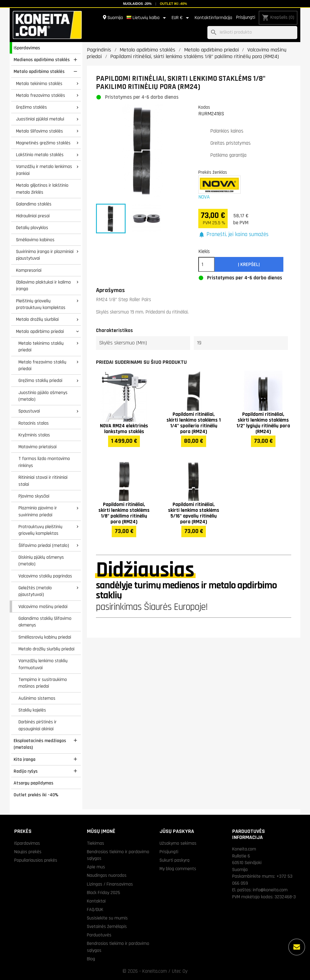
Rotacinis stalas (34, 423)
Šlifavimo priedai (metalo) (44, 545)
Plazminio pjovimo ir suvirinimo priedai (38, 511)
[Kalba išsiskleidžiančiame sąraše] (147, 18)
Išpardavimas (27, 48)
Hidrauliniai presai (33, 216)
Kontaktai (96, 901)
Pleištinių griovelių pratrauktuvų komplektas (41, 304)
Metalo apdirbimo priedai (40, 331)
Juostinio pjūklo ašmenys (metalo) (43, 396)
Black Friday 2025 (104, 893)
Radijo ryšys (26, 771)
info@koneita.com (270, 890)
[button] (234, 235)
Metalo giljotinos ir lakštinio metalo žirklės (42, 189)
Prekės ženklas (213, 172)
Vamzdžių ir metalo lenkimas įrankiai (44, 170)
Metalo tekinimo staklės (39, 84)
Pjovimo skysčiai (34, 496)
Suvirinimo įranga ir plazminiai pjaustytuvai (45, 255)
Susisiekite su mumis (107, 918)
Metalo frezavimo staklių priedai (42, 365)
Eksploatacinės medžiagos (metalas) (40, 744)
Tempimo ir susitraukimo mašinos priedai (43, 683)
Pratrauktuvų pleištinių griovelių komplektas (40, 530)
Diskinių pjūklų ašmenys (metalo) (41, 561)
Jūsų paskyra (177, 831)
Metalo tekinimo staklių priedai (41, 347)
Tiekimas (96, 843)
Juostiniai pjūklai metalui (40, 119)
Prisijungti (246, 17)
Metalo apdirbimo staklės (39, 71)
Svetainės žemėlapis (107, 926)
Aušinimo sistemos (37, 698)
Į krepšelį (249, 265)
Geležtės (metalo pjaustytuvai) (35, 591)
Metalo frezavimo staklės (41, 95)
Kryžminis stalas (34, 435)
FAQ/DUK (95, 909)
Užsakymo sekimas (178, 843)
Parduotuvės (99, 935)
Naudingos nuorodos (107, 875)
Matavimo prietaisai (38, 447)
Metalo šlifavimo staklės (40, 131)
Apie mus (96, 867)
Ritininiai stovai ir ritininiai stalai (43, 481)
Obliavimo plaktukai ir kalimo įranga (43, 286)
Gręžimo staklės (31, 107)
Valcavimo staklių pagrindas (45, 576)
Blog (91, 959)
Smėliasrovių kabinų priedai (45, 637)
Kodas (204, 107)
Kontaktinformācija (213, 18)
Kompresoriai (29, 270)
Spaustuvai (29, 411)
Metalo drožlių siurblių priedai (46, 649)
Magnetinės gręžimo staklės (43, 143)
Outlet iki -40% (173, 4)
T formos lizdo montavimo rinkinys (44, 462)
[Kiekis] (206, 265)
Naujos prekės (28, 852)
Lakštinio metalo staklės (40, 155)
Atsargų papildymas (33, 783)
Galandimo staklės (34, 204)
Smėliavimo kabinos (35, 240)
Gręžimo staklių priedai (40, 380)
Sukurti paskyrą (175, 860)
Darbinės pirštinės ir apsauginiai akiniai (38, 725)
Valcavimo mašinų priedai (43, 607)
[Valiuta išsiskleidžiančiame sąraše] (181, 18)
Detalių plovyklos (32, 228)
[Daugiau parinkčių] (297, 947)
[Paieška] (252, 33)
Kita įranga (25, 759)
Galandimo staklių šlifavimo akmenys (45, 622)
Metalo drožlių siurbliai (37, 319)
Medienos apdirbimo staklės (42, 60)
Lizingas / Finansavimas (110, 884)
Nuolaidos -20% (137, 4)
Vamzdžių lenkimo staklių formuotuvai (43, 664)
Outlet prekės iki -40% (36, 795)
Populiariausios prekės (36, 860)
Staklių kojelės (32, 710)
